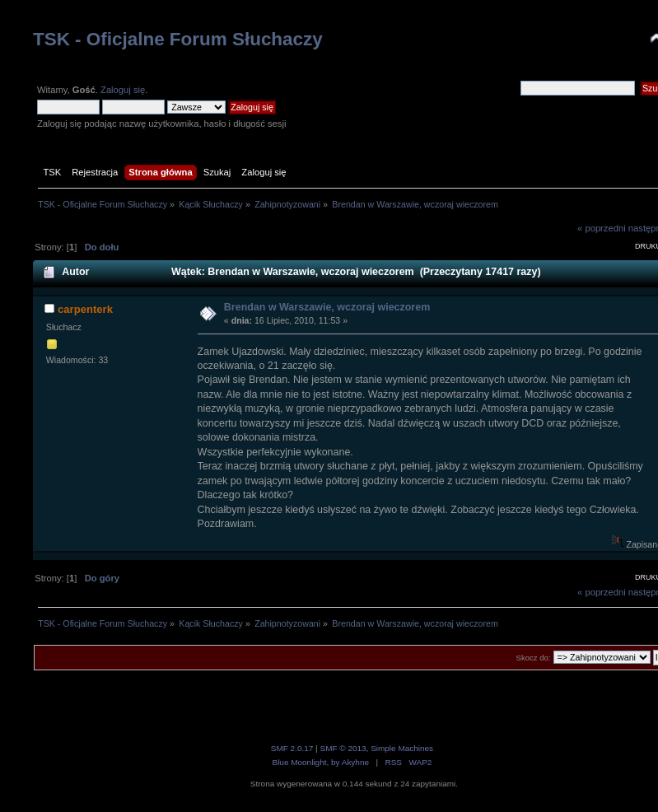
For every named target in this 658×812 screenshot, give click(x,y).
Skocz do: (534, 658)
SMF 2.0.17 (292, 748)
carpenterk (85, 309)
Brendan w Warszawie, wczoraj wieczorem (327, 307)
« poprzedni (602, 228)
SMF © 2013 (343, 748)
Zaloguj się (123, 90)
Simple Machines (402, 748)
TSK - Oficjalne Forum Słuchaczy (178, 39)
